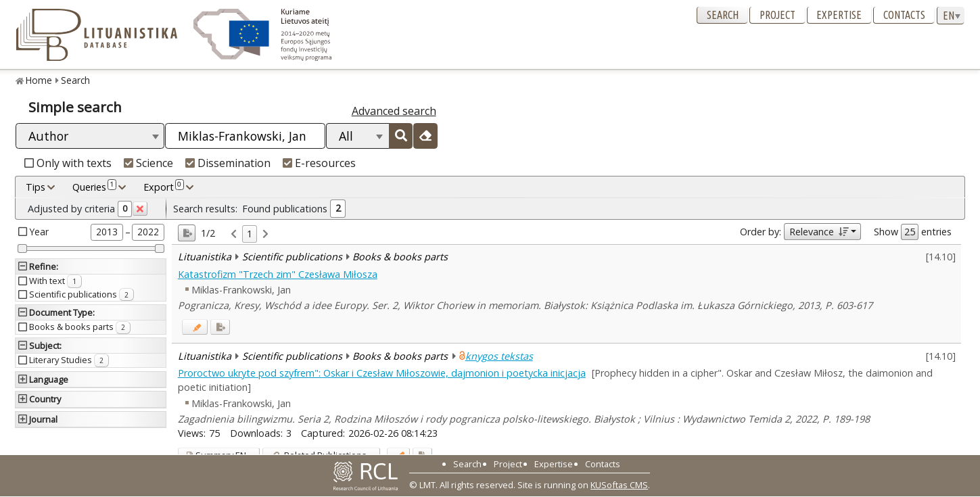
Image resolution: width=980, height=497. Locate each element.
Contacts (904, 15)
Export (164, 187)
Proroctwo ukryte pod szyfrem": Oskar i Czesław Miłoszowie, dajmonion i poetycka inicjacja (382, 373)
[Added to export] (220, 327)
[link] (234, 234)
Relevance (819, 232)
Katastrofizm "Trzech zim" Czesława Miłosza (278, 274)
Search (723, 15)
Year (39, 232)
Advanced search (394, 111)
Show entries (913, 232)
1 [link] (250, 234)
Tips (36, 187)
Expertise (839, 15)
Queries (94, 187)
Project (777, 15)
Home (39, 80)
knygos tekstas (499, 356)
